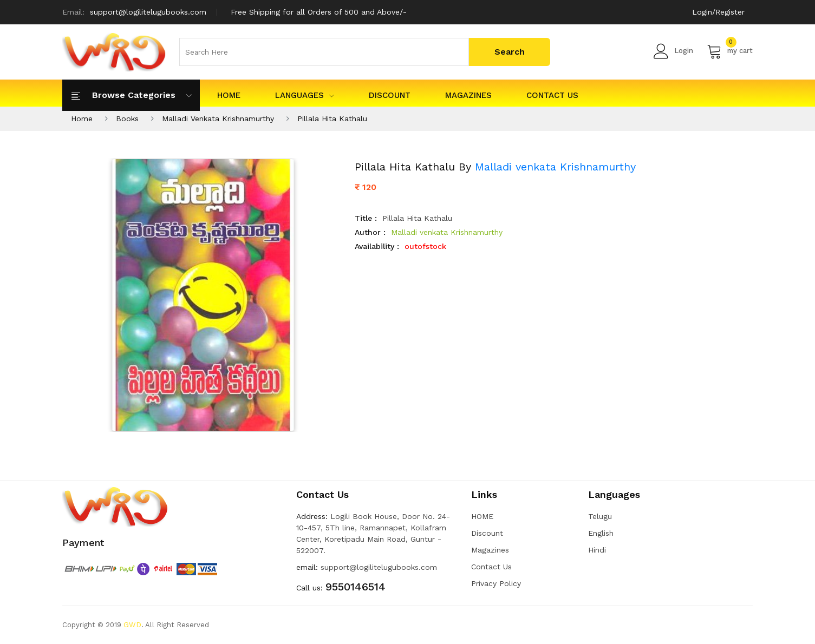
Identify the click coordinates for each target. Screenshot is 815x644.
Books (127, 119)
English (601, 533)
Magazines (468, 95)
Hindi (597, 550)
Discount (390, 95)
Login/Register (718, 12)
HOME (229, 95)
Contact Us (552, 95)
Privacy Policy (496, 583)
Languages (305, 95)
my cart (730, 51)
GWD (132, 625)
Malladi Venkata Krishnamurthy (218, 119)
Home (82, 119)
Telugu (600, 516)
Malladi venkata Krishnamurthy (555, 167)
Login (673, 51)
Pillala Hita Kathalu (332, 119)
